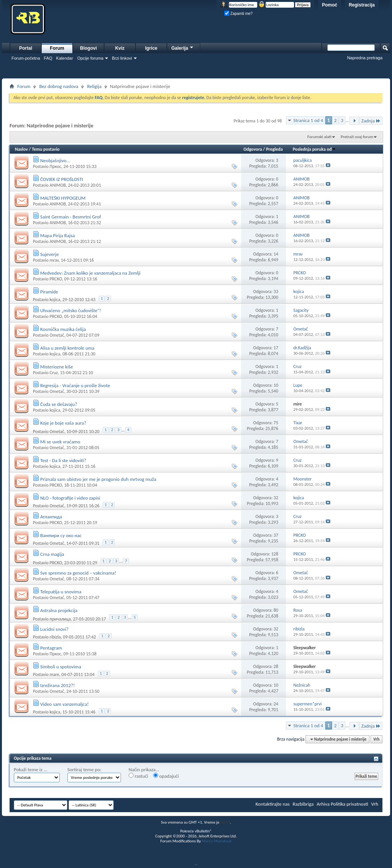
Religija (94, 86)
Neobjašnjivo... (55, 160)
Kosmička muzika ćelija (63, 329)
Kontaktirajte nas (273, 804)
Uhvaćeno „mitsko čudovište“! (71, 310)
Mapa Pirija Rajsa (58, 235)
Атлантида (51, 517)
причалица (60, 619)
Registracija (362, 5)
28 (276, 666)
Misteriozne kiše (57, 367)
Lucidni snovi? (54, 629)
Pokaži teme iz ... (31, 769)
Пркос (55, 166)
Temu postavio (46, 149)
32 (276, 498)
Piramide (49, 292)
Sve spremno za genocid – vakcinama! (78, 573)
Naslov (21, 149)
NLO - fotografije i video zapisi (70, 498)
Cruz (54, 373)
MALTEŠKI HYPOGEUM (63, 198)
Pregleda (274, 149)
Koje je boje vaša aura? (63, 423)
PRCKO (56, 279)
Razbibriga (303, 804)
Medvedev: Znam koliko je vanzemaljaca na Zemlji (90, 273)
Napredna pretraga (365, 58)
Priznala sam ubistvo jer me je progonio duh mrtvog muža (98, 479)
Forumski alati (319, 137)
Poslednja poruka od (315, 149)
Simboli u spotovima (61, 667)
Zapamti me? (238, 14)
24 (276, 704)
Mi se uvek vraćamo (60, 442)
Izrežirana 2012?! (57, 685)
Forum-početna (26, 58)
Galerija (183, 47)
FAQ (48, 58)
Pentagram (51, 648)
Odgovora (253, 149)
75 (276, 423)
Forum (57, 48)
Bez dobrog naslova (59, 86)
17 (276, 348)
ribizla (55, 637)
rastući (138, 776)
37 (276, 535)
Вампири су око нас (61, 535)
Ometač (57, 335)
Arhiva (323, 804)
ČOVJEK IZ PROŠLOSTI (62, 179)
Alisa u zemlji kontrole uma (67, 348)
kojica (55, 300)
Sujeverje (50, 254)
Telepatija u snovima (61, 592)
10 (276, 385)
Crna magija (52, 554)
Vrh (376, 739)
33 (276, 292)
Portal (26, 48)
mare (54, 674)
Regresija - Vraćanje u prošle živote (75, 385)
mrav (54, 260)
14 (276, 254)
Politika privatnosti (350, 804)
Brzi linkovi (122, 58)
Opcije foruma (90, 58)
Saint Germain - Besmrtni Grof (71, 217)
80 (276, 610)
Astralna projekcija (59, 610)
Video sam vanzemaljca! (65, 704)
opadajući (166, 776)
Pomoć (330, 5)
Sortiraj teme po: (84, 769)
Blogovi (88, 48)
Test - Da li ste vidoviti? (63, 460)
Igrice (151, 48)
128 (275, 554)
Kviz (120, 48)
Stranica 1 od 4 (308, 120)
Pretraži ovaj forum (357, 137)
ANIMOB (57, 185)
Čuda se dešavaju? (59, 404)
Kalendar (65, 58)
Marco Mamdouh (217, 841)
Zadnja (371, 121)
